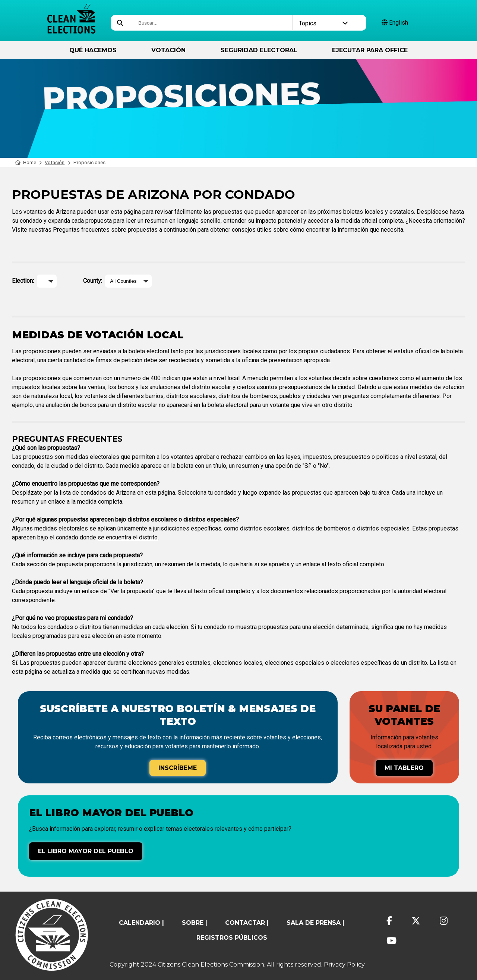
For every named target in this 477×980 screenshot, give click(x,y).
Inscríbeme (178, 768)
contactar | (247, 923)
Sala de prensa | (315, 923)
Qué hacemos (93, 50)
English (395, 23)
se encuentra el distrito (128, 537)
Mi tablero (404, 768)
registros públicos (232, 938)
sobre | (195, 923)
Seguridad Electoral (259, 50)
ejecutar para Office (370, 50)
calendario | (141, 923)
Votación (168, 50)
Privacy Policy (344, 965)
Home (26, 162)
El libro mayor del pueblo (86, 851)
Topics (324, 23)
